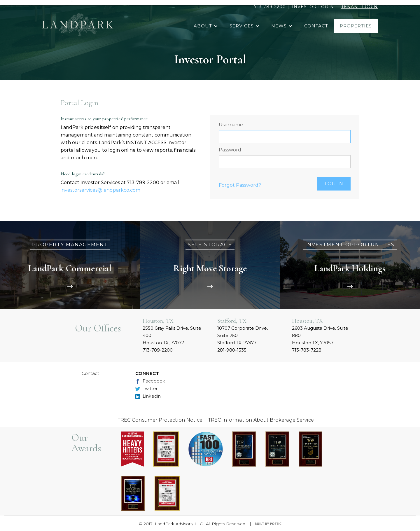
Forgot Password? (240, 185)
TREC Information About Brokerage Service (261, 420)
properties (356, 26)
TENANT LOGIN (359, 7)
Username (231, 125)
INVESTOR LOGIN (313, 7)
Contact (90, 373)
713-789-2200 (270, 7)
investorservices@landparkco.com (100, 190)
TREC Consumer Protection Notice (160, 420)
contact (316, 26)
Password (230, 150)
